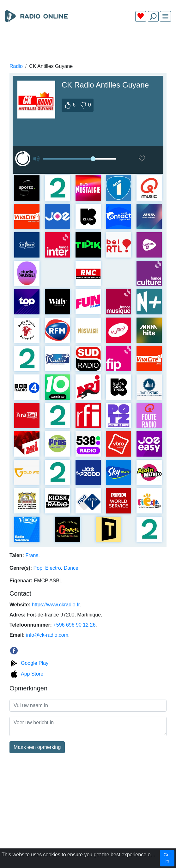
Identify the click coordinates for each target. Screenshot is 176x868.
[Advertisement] (88, 42)
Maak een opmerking (37, 747)
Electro (53, 568)
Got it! (167, 858)
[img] (165, 17)
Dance (71, 568)
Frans (32, 555)
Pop (38, 568)
